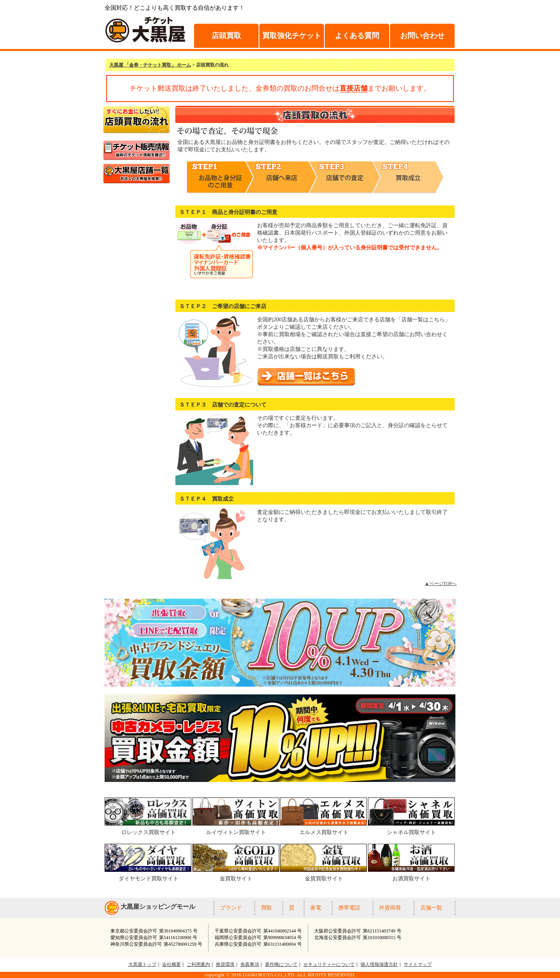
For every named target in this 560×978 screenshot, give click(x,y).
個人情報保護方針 (379, 964)
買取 (266, 908)
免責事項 (250, 964)
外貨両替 (390, 908)
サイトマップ (418, 964)
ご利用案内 (198, 964)
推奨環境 (225, 964)
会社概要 (171, 964)
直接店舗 (353, 88)
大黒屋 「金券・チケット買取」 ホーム (150, 65)
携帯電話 (349, 908)
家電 (316, 908)
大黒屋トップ (142, 964)
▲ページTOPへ (441, 584)
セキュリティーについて (329, 964)
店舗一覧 (431, 908)
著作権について (281, 964)
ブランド (231, 908)
